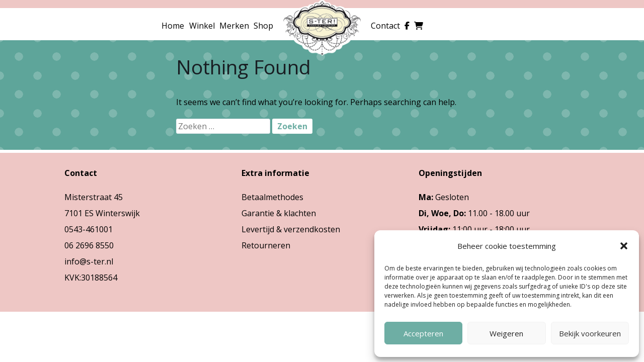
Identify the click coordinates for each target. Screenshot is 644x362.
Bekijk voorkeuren (590, 333)
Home (173, 26)
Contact (385, 26)
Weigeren (506, 333)
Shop (263, 26)
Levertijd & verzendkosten (291, 229)
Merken (234, 26)
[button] (624, 246)
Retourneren (266, 245)
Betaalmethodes (272, 197)
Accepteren (423, 333)
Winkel (202, 26)
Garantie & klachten (279, 213)
